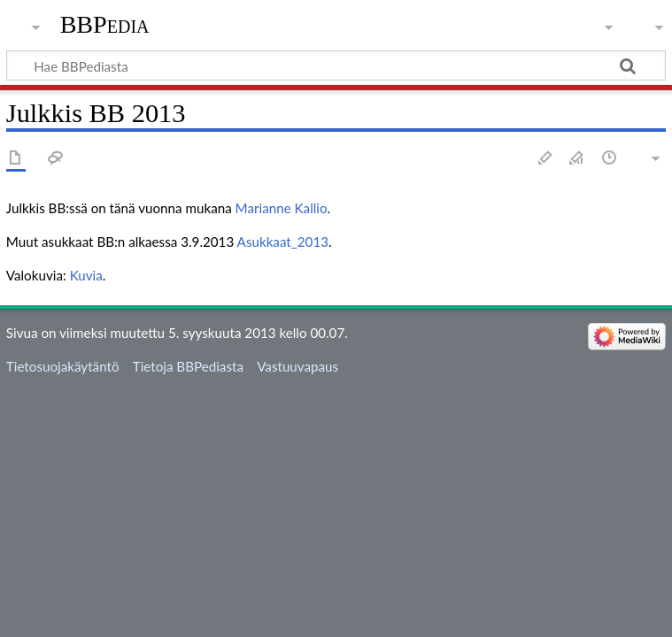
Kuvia (86, 275)
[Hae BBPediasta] (336, 65)
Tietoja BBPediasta (188, 366)
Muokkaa (545, 159)
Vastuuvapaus (297, 366)
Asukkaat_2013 (283, 242)
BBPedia (105, 24)
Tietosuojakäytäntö (63, 366)
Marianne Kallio (282, 208)
